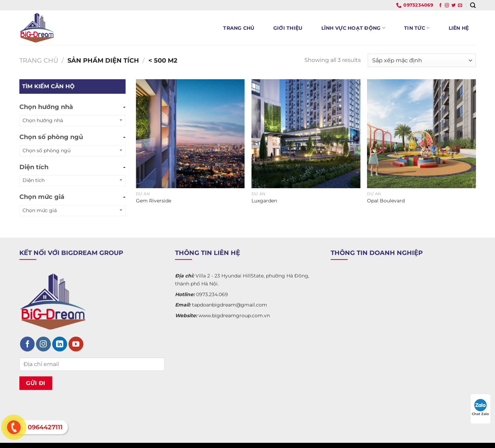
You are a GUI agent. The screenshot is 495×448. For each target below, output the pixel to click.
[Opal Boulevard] (421, 134)
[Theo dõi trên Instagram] (447, 6)
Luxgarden (264, 201)
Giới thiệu (288, 28)
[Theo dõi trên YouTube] (76, 344)
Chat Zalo (480, 408)
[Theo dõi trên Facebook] (440, 6)
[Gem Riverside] (190, 134)
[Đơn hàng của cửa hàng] (422, 60)
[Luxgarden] (306, 134)
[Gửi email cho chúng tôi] (460, 6)
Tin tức (417, 28)
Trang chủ (239, 28)
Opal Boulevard (386, 201)
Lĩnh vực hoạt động (354, 28)
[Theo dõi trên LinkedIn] (60, 344)
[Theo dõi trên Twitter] (453, 6)
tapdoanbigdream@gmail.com (230, 305)
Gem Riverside (154, 201)
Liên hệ (459, 28)
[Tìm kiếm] (473, 5)
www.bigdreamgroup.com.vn (234, 316)
